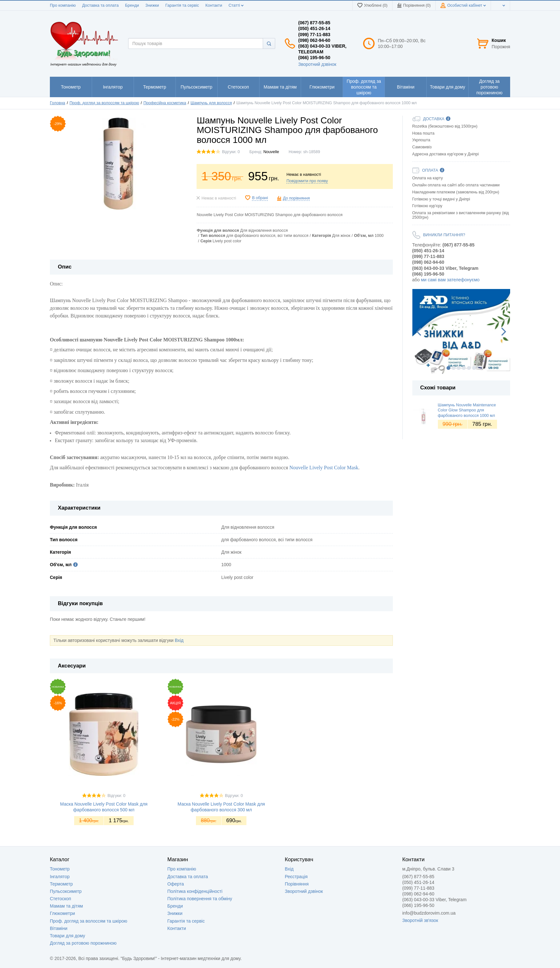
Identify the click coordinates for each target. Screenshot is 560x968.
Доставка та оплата (100, 5)
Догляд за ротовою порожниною (83, 943)
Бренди (132, 5)
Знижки (152, 5)
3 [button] (459, 368)
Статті (236, 5)
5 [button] (469, 368)
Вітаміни (59, 928)
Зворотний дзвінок (317, 64)
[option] (461, 332)
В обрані (260, 198)
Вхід (179, 640)
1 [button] (448, 368)
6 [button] (474, 368)
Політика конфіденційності (195, 891)
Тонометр (60, 869)
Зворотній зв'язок (420, 920)
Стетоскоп (60, 899)
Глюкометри (62, 913)
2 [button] (454, 368)
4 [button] (464, 368)
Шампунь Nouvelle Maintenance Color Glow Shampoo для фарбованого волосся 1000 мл (467, 410)
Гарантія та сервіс (182, 5)
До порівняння (296, 198)
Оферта (176, 884)
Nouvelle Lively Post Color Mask (324, 468)
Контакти (214, 5)
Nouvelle (271, 152)
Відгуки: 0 (231, 152)
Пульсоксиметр (66, 891)
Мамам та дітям (66, 906)
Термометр (61, 884)
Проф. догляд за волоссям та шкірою (89, 921)
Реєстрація (296, 877)
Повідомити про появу (307, 181)
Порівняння (297, 884)
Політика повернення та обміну (200, 899)
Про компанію (63, 5)
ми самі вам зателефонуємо (450, 280)
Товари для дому (67, 936)
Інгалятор (60, 877)
